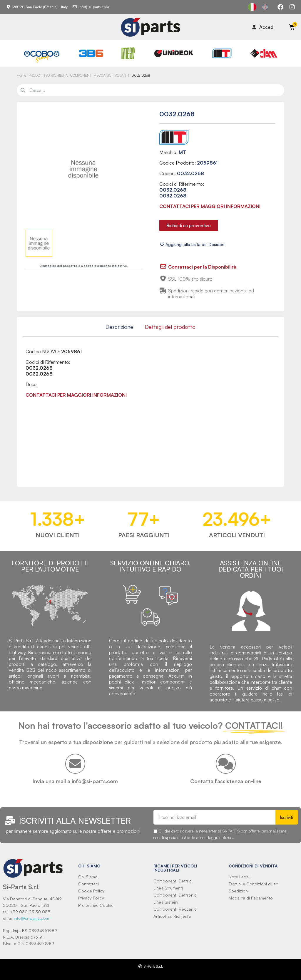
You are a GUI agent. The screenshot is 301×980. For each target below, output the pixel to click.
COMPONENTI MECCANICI (91, 75)
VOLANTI (122, 75)
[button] (189, 226)
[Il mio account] (263, 27)
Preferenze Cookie (96, 905)
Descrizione (119, 327)
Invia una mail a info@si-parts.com (75, 781)
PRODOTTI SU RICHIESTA (48, 75)
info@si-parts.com (31, 918)
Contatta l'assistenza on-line (226, 781)
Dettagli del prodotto (170, 327)
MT (182, 152)
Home (21, 75)
